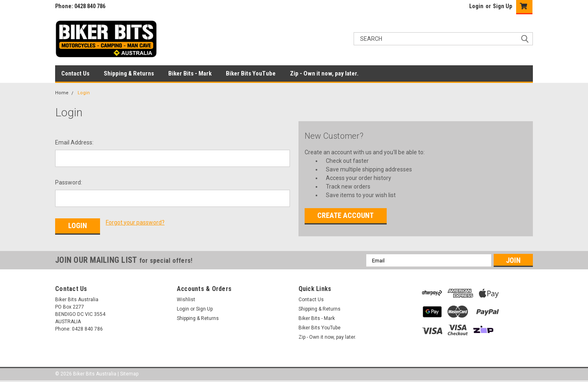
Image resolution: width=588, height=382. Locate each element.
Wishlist (186, 300)
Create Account (345, 215)
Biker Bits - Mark (190, 73)
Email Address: (74, 142)
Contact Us (75, 73)
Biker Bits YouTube (251, 73)
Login (476, 6)
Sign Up (502, 6)
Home (62, 93)
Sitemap (129, 374)
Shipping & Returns (129, 73)
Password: (69, 182)
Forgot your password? (135, 222)
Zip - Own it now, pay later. (324, 73)
